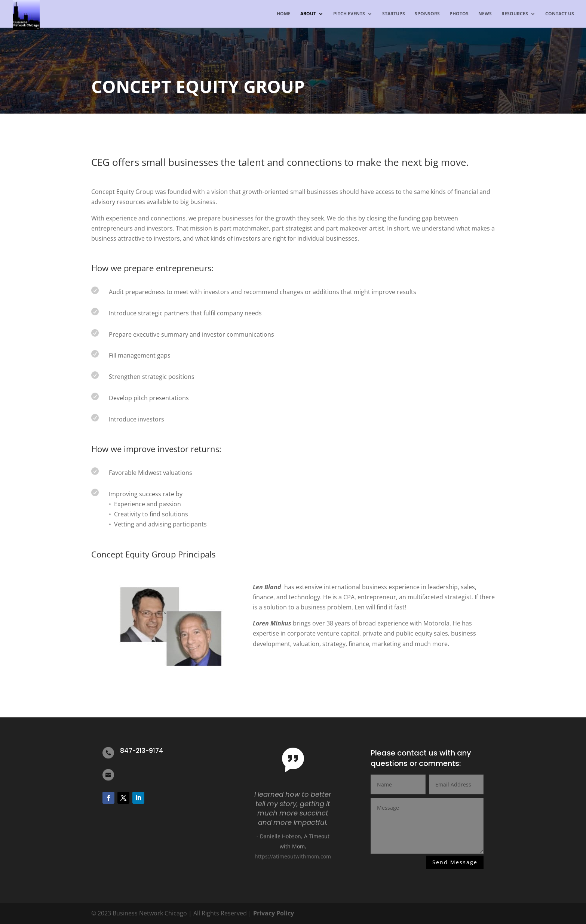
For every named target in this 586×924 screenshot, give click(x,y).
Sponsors (427, 14)
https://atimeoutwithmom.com (293, 860)
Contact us (560, 14)
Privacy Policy (274, 913)
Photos (459, 14)
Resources (515, 14)
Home (284, 14)
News (485, 14)
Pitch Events (349, 14)
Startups (394, 14)
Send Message (455, 862)
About (308, 14)
